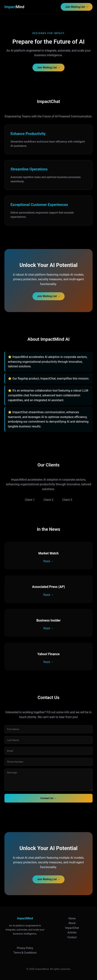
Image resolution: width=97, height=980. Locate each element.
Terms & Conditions (25, 953)
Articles (72, 933)
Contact (72, 937)
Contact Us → (48, 798)
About (72, 923)
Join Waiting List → (77, 7)
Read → (48, 561)
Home (72, 919)
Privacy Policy (25, 948)
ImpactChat (72, 928)
